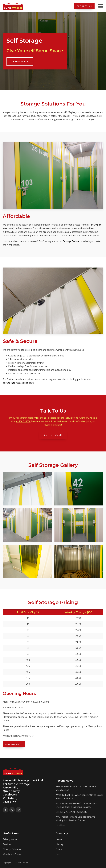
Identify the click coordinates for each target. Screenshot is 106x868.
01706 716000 (23, 421)
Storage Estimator (72, 241)
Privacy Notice (10, 839)
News (59, 854)
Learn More (20, 62)
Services (7, 844)
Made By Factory (21, 862)
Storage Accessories (18, 383)
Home (59, 839)
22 (61, 825)
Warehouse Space (12, 854)
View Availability (14, 744)
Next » (64, 825)
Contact (60, 849)
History (59, 844)
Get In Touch (84, 6)
